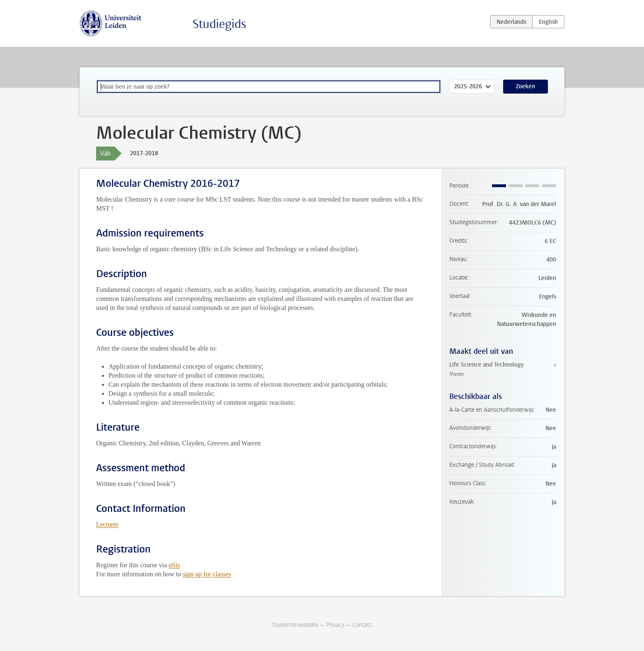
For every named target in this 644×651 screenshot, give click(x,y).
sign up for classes (207, 574)
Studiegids (220, 24)
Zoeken (526, 86)
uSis (174, 565)
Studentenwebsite (295, 625)
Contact (362, 625)
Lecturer (107, 524)
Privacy (335, 625)
